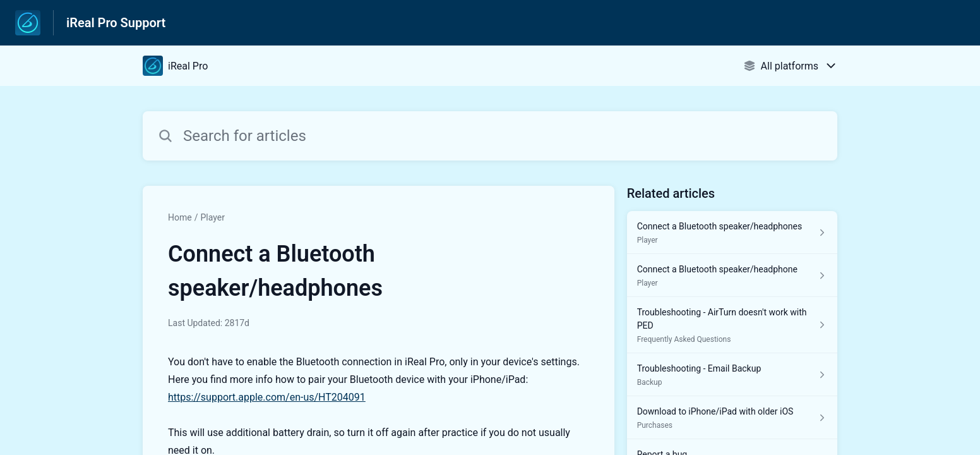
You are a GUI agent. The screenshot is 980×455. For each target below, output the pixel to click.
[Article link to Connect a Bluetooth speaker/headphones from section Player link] (732, 233)
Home (180, 217)
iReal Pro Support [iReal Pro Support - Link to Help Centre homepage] (116, 23)
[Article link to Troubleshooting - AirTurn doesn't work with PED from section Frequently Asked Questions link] (732, 325)
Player (212, 217)
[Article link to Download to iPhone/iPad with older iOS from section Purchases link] (732, 418)
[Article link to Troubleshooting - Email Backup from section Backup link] (732, 375)
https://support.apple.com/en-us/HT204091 (267, 397)
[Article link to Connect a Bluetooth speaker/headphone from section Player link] (732, 276)
